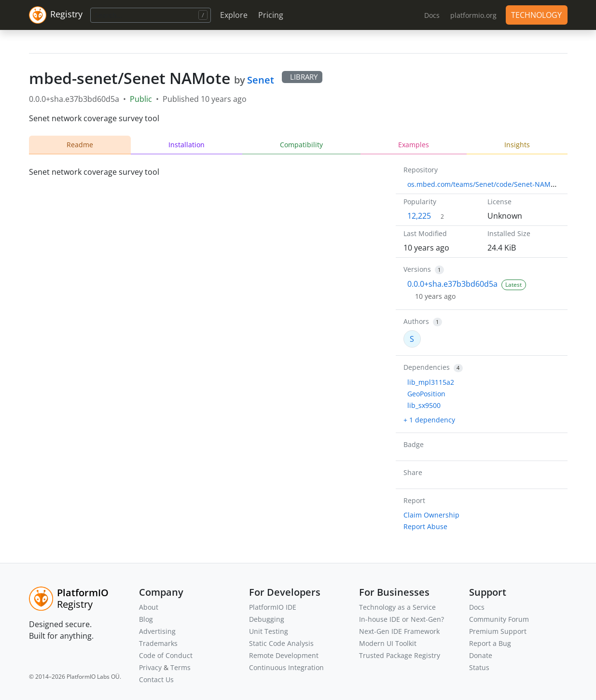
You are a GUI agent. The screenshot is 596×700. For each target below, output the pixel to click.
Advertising (157, 631)
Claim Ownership (431, 515)
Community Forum (499, 619)
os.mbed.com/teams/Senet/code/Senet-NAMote (484, 184)
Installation (187, 145)
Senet (261, 80)
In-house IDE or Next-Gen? (402, 619)
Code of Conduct (166, 655)
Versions (417, 269)
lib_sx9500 (424, 405)
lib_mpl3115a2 (431, 382)
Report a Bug (490, 643)
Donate (481, 655)
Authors (416, 321)
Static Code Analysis (281, 643)
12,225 (419, 216)
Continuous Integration (286, 667)
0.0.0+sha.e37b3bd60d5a (452, 284)
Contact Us (156, 679)
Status (479, 667)
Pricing (271, 15)
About (149, 607)
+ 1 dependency (429, 420)
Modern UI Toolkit (388, 643)
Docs (477, 607)
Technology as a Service (397, 607)
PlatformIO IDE (273, 607)
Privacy (150, 667)
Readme (80, 145)
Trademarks (158, 643)
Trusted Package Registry (400, 655)
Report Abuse (425, 526)
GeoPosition (426, 394)
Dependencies (427, 367)
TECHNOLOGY (536, 15)
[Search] (151, 15)
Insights (517, 145)
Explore (234, 15)
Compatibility (301, 145)
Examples (414, 145)
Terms (180, 667)
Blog (146, 619)
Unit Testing (269, 631)
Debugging (267, 619)
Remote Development (284, 655)
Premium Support (498, 631)
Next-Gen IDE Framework (399, 631)
